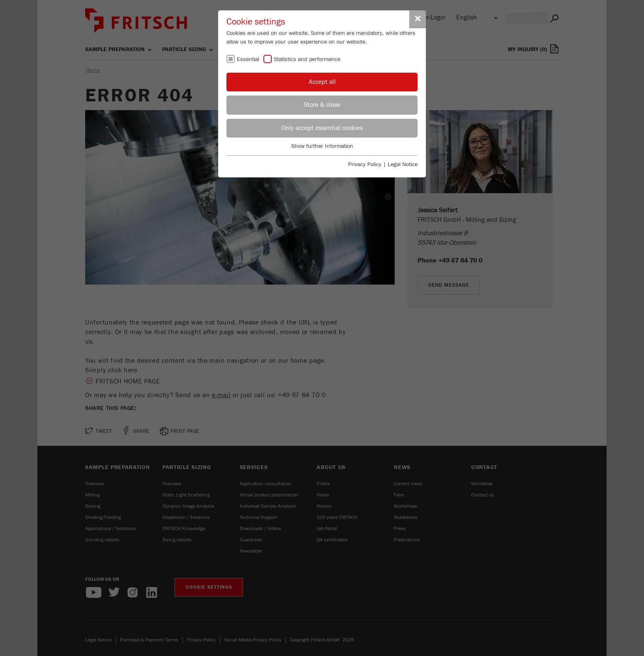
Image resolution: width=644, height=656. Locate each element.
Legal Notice (403, 165)
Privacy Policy (365, 165)
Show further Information (322, 146)
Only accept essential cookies (322, 128)
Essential (248, 59)
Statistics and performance (307, 59)
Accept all (322, 82)
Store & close (322, 105)
